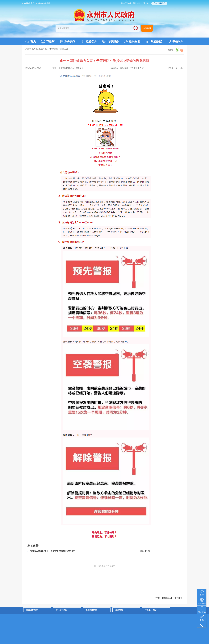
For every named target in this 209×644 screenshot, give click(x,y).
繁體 (138, 3)
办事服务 (110, 42)
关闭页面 (179, 598)
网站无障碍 (126, 3)
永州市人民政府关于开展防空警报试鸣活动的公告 (52, 551)
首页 (30, 42)
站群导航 (147, 28)
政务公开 (89, 42)
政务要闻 (68, 41)
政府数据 (154, 42)
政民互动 (132, 42)
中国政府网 (29, 3)
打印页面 (167, 598)
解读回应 (54, 49)
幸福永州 (175, 42)
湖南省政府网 (44, 3)
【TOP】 (157, 598)
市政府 (48, 42)
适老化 (146, 3)
